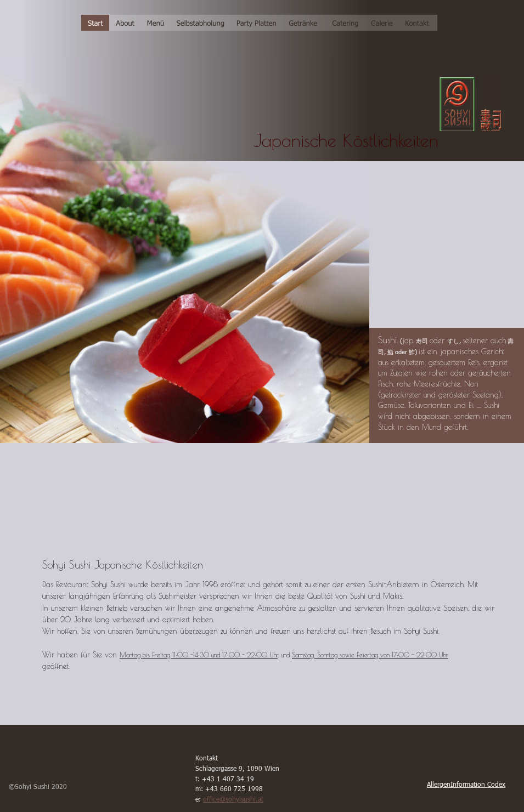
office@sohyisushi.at (233, 799)
